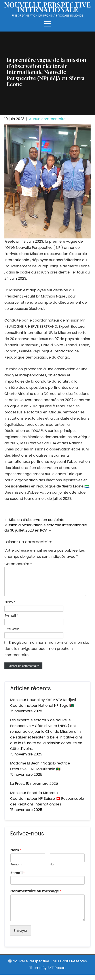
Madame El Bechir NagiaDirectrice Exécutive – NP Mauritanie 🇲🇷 (40, 771)
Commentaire (18, 564)
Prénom (16, 870)
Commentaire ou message (36, 897)
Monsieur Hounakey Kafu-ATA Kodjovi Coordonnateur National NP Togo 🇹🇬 (43, 708)
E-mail (11, 621)
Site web (12, 634)
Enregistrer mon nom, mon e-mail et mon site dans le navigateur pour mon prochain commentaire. (47, 654)
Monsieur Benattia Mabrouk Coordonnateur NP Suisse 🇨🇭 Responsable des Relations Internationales (47, 804)
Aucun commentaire (47, 119)
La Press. (18, 789)
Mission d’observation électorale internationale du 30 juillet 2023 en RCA (46, 528)
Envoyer (21, 936)
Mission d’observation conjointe (34, 520)
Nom (10, 607)
